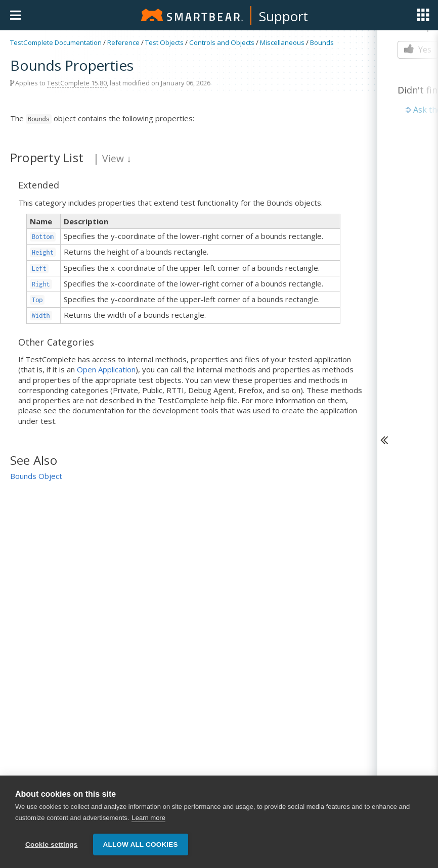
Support (283, 16)
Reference (123, 42)
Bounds (322, 42)
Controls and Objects (222, 42)
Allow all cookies (141, 845)
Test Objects (164, 42)
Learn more (148, 818)
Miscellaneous (282, 42)
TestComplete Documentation (56, 42)
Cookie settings (52, 845)
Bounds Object (36, 476)
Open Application (106, 369)
